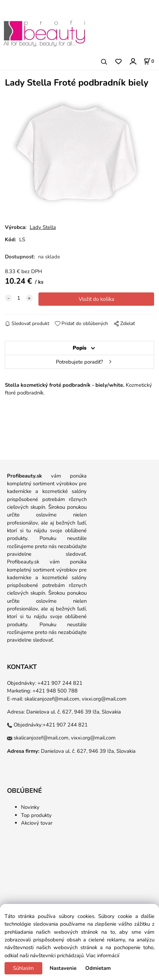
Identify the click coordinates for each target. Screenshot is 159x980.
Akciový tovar (37, 823)
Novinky (30, 807)
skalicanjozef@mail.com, (52, 699)
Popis (79, 348)
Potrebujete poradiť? (79, 362)
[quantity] (19, 298)
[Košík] (149, 61)
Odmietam (98, 968)
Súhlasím (23, 968)
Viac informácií (103, 955)
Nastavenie (63, 968)
